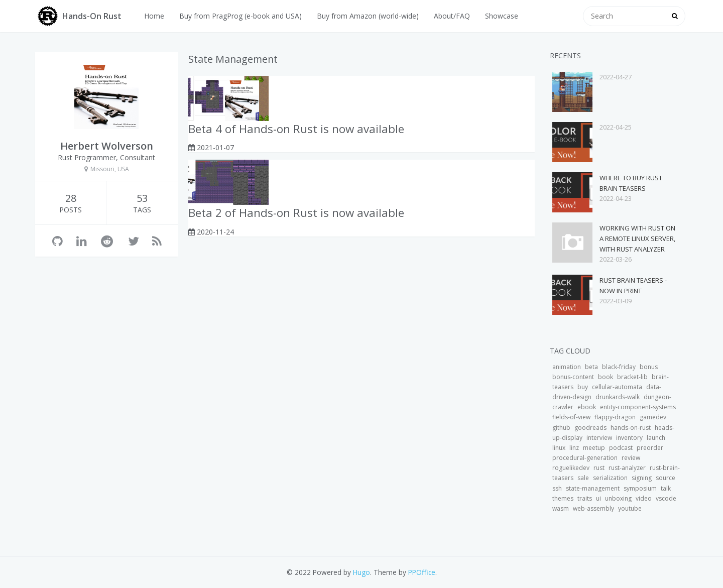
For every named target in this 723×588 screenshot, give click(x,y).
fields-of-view (571, 417)
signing (642, 478)
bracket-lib (632, 377)
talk (666, 488)
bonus (649, 367)
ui (598, 498)
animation (567, 367)
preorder (650, 448)
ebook (587, 407)
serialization (610, 478)
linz (574, 448)
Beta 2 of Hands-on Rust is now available (296, 213)
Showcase (502, 16)
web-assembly (593, 508)
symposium (640, 488)
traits (585, 498)
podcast (621, 448)
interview (599, 438)
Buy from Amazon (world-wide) (368, 16)
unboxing (618, 498)
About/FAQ (452, 16)
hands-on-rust (631, 428)
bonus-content (573, 377)
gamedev (653, 417)
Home (154, 16)
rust (599, 468)
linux (559, 448)
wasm (561, 508)
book (606, 377)
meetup (594, 448)
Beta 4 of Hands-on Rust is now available (296, 129)
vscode (666, 498)
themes (563, 498)
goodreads (590, 428)
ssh (557, 488)
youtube (630, 508)
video (644, 498)
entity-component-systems (638, 407)
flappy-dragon (615, 417)
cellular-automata (617, 387)
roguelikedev (571, 468)
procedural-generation (585, 458)
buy (583, 387)
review (631, 458)
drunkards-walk (618, 397)
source (666, 478)
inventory (629, 438)
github (561, 428)
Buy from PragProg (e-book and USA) (240, 16)
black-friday (619, 367)
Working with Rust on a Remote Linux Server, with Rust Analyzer (637, 239)
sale (583, 478)
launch (656, 438)
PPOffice (422, 572)
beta (591, 367)
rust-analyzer (627, 468)
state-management (593, 488)
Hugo (361, 572)
